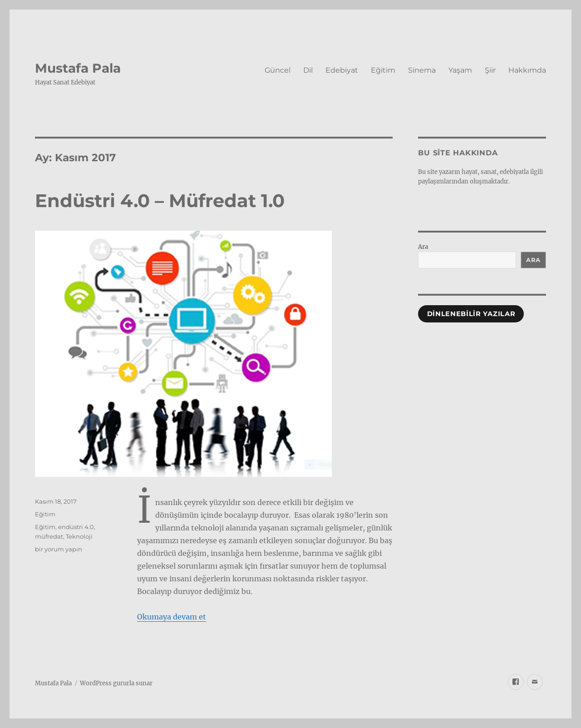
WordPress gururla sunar (116, 683)
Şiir (490, 70)
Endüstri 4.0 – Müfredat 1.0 (160, 201)
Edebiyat (342, 70)
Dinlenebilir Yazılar (471, 314)
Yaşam (460, 70)
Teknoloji (79, 536)
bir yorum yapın (59, 549)
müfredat (49, 536)
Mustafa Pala (78, 68)
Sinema (422, 70)
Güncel (278, 70)
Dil (308, 70)
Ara (423, 247)
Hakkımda (527, 70)
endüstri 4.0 (76, 527)
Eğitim (383, 70)
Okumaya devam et (172, 617)
